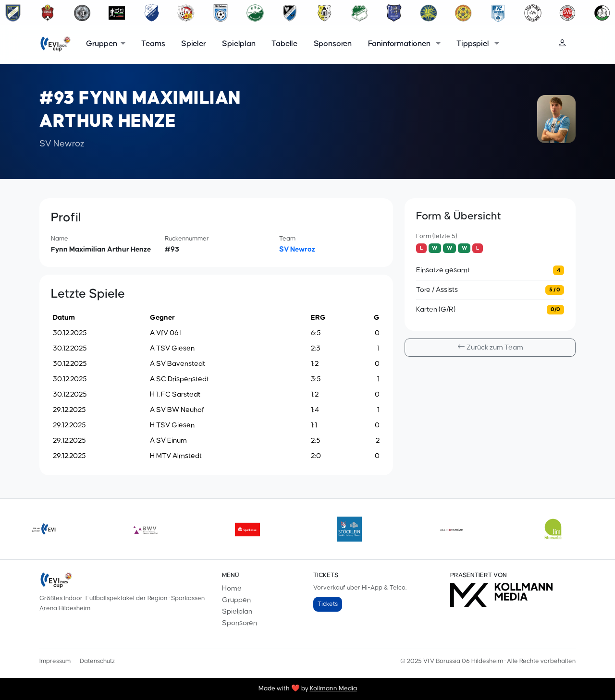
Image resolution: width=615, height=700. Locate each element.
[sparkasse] (247, 529)
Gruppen (236, 600)
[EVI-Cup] (55, 44)
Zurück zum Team (490, 347)
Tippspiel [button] (474, 44)
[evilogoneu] (44, 529)
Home (232, 588)
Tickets (328, 604)
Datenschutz (97, 661)
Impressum (55, 661)
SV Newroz (297, 249)
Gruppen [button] (102, 44)
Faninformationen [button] (400, 44)
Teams (153, 44)
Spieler (194, 44)
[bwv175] (146, 529)
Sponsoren (333, 44)
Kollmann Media (333, 688)
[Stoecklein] (349, 529)
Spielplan (239, 44)
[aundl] (451, 529)
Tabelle (284, 44)
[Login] (566, 44)
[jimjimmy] (553, 529)
